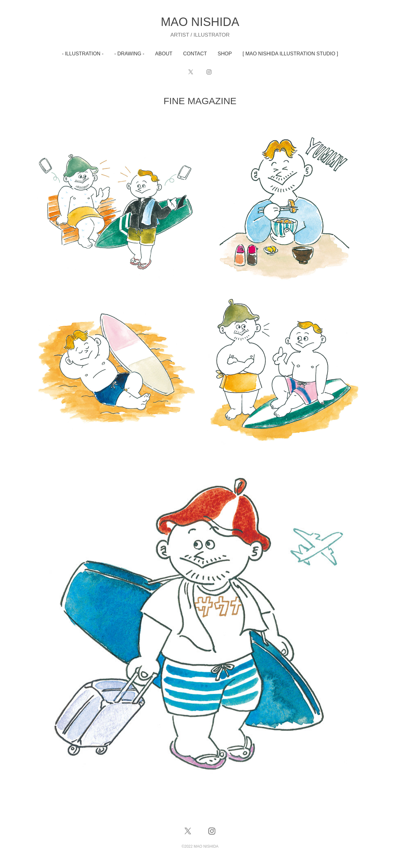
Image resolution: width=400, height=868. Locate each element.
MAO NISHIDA (200, 22)
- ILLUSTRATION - (83, 54)
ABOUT (164, 54)
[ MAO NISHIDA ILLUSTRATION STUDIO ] (290, 54)
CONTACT (195, 54)
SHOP (225, 54)
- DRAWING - (129, 54)
